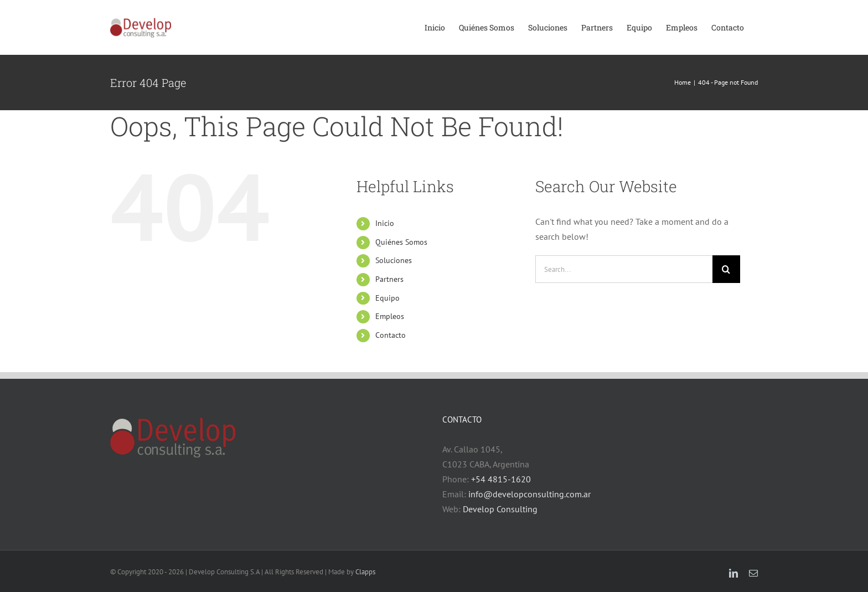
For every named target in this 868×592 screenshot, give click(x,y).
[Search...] (624, 269)
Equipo (387, 298)
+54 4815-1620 (501, 479)
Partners (389, 279)
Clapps (365, 572)
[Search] (726, 269)
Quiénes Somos (401, 242)
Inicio (385, 223)
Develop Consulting (500, 509)
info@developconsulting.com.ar (529, 494)
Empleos (390, 316)
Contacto (391, 335)
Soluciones (394, 260)
